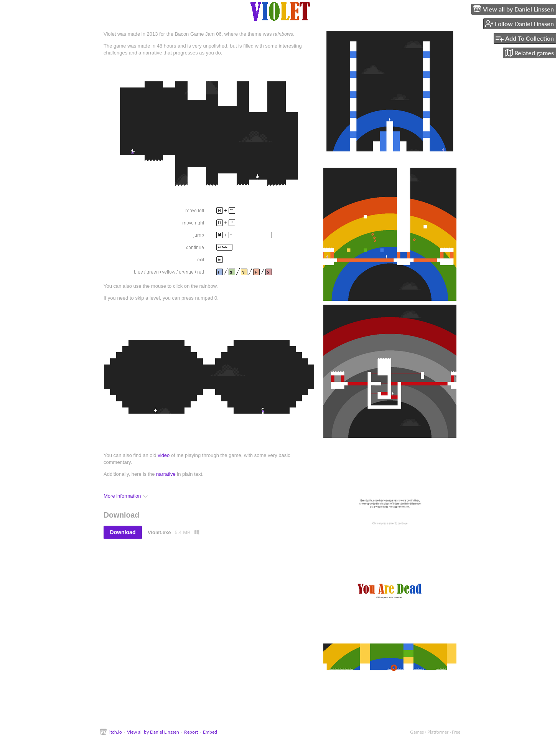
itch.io (116, 732)
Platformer (438, 732)
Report (191, 732)
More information (126, 496)
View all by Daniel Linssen (153, 732)
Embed (210, 732)
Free (456, 732)
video (164, 455)
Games (417, 732)
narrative (166, 474)
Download (123, 532)
